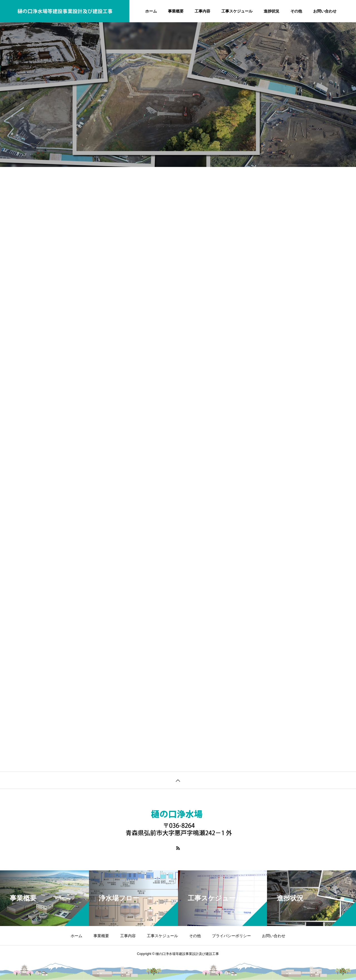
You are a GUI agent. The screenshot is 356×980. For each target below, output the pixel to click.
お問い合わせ (325, 11)
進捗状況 (271, 11)
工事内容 (202, 11)
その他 (296, 11)
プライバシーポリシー (231, 936)
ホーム (151, 11)
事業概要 (176, 11)
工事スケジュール (237, 11)
